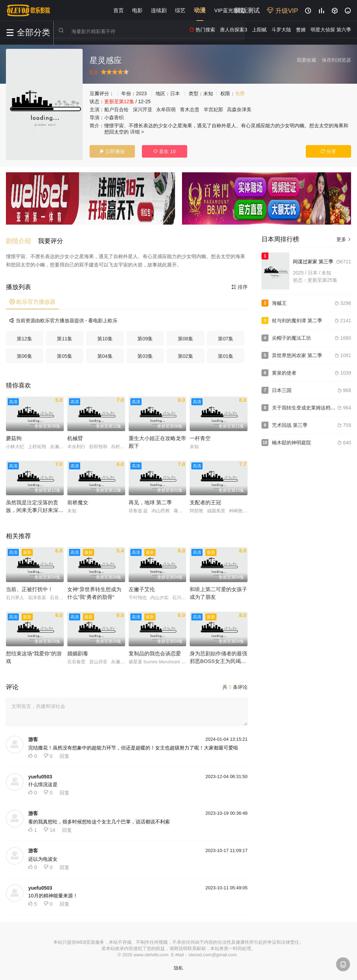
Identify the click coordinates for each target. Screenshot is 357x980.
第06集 (24, 354)
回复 (64, 754)
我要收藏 (306, 60)
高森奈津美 (239, 110)
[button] (22, 239)
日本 (175, 93)
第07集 (226, 337)
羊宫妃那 (213, 110)
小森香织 (114, 118)
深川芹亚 (143, 110)
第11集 (64, 337)
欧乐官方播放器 (32, 300)
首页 (119, 10)
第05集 (64, 354)
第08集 (185, 337)
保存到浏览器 (336, 60)
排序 (240, 285)
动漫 (200, 10)
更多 (344, 239)
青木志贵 (190, 110)
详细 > (137, 132)
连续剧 (159, 10)
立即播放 (112, 151)
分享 (328, 151)
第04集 (105, 354)
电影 (137, 10)
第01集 (226, 354)
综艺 (180, 10)
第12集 (24, 337)
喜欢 (164, 151)
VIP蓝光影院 (229, 10)
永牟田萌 (166, 110)
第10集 (105, 337)
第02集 (185, 354)
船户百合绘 (116, 110)
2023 (141, 93)
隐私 (178, 966)
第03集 (145, 354)
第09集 (145, 337)
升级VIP (282, 11)
